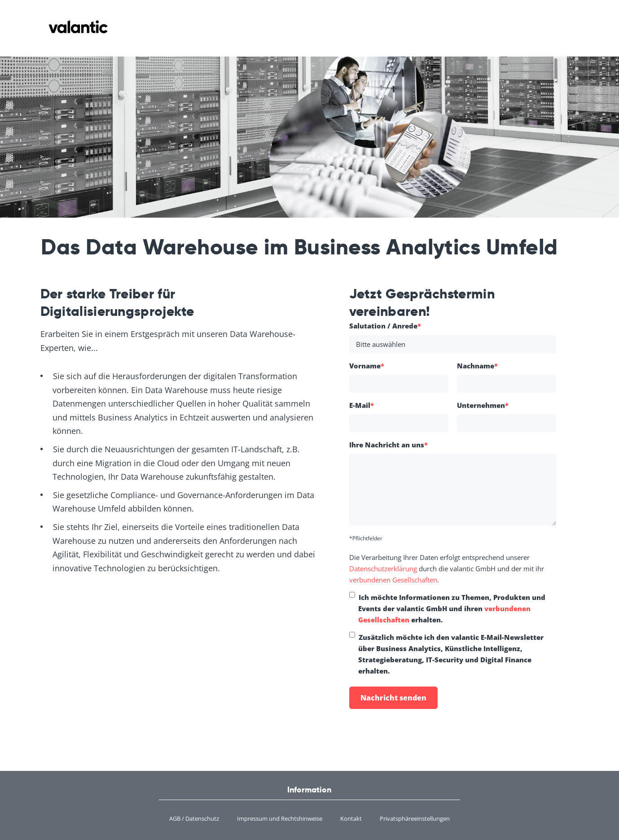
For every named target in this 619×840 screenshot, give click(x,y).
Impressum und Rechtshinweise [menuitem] (280, 818)
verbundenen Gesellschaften (393, 580)
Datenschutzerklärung (384, 569)
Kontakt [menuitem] (351, 818)
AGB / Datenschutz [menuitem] (194, 818)
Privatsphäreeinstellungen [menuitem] (415, 818)
